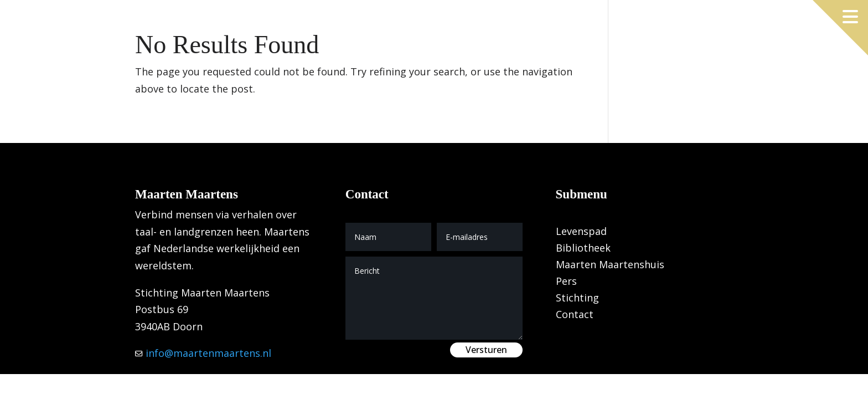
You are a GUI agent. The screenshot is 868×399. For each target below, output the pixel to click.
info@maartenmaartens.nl (207, 353)
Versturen (486, 350)
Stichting (577, 299)
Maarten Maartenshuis (610, 266)
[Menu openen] (850, 17)
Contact (575, 316)
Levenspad (581, 232)
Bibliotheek (583, 249)
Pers (566, 282)
